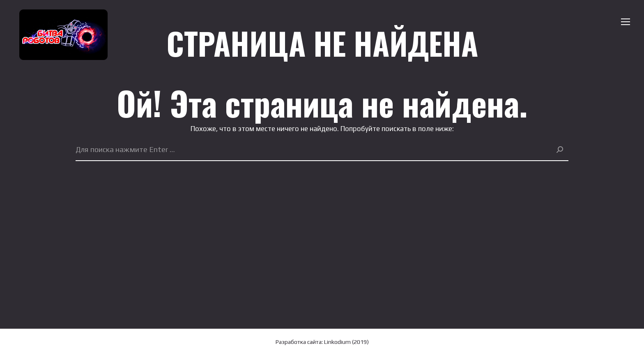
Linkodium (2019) (346, 342)
